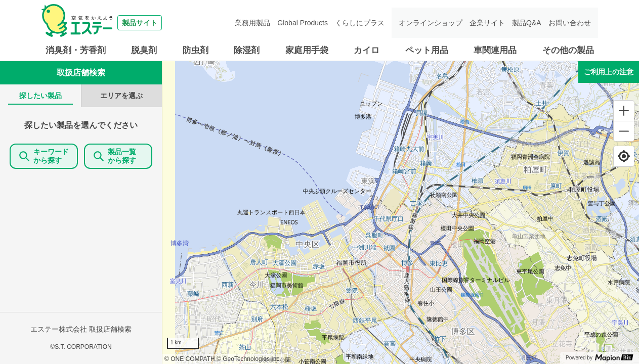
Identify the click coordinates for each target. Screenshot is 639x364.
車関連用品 (495, 50)
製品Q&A (527, 23)
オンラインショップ (431, 23)
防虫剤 (196, 50)
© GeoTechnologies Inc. (249, 359)
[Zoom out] (624, 131)
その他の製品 (568, 50)
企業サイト (487, 23)
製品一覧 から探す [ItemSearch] (118, 156)
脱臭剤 (144, 50)
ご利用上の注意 (609, 72)
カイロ (367, 50)
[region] (400, 213)
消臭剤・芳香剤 (76, 50)
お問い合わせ (570, 23)
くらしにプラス (360, 23)
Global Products (303, 23)
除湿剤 (247, 50)
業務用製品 (252, 23)
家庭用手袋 (307, 50)
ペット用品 (427, 50)
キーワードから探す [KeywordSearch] (44, 156)
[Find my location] (624, 156)
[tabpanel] (81, 235)
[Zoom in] (624, 111)
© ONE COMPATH (190, 359)
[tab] (40, 96)
